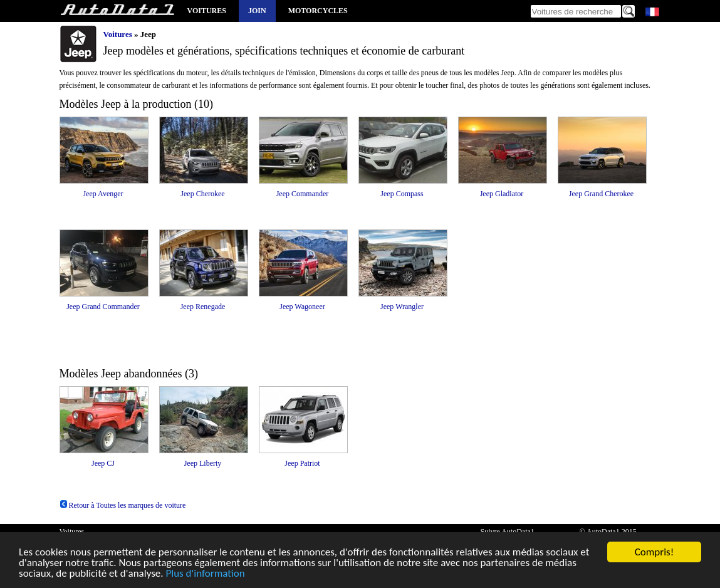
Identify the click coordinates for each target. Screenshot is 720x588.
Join (257, 11)
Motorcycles (318, 11)
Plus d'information (205, 574)
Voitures (207, 11)
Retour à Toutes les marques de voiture (123, 505)
